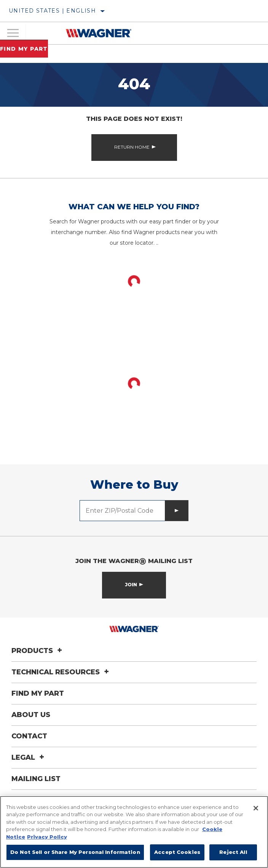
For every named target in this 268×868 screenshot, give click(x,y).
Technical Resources (61, 672)
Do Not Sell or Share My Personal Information (75, 852)
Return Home (132, 147)
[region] (134, 832)
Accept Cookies (177, 852)
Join (131, 585)
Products (38, 651)
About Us (31, 715)
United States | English (52, 11)
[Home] (99, 33)
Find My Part (24, 49)
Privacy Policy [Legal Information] (47, 837)
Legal (29, 757)
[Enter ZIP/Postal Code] (122, 511)
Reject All (233, 852)
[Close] (256, 808)
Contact (29, 736)
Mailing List (36, 779)
